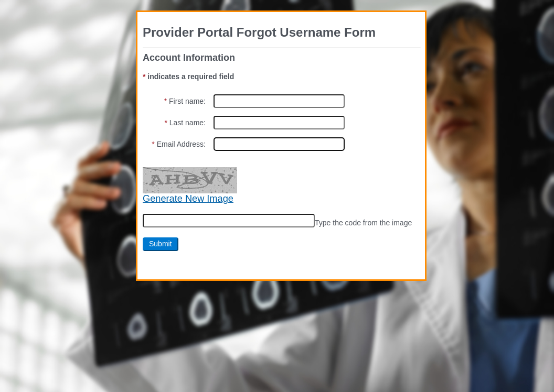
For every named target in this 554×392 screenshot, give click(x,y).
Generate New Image (188, 199)
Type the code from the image (363, 223)
